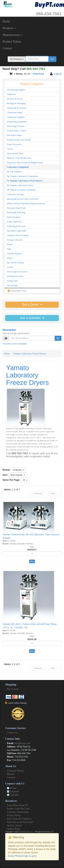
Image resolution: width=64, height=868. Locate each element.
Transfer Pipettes (14, 253)
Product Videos (12, 42)
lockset (10, 267)
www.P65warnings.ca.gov (22, 856)
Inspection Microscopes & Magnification (25, 162)
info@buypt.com (22, 743)
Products (9, 28)
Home (6, 21)
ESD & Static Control (17, 131)
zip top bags (12, 285)
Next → (54, 494)
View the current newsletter (15, 344)
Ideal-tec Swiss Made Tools (19, 158)
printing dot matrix (15, 276)
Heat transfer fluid (15, 153)
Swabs (10, 244)
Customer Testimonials (18, 812)
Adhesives (11, 94)
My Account (13, 689)
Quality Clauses (14, 825)
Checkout (38, 74)
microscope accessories (17, 272)
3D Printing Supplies (16, 90)
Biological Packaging (16, 103)
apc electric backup (15, 263)
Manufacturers (13, 35)
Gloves (10, 149)
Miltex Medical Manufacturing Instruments (26, 203)
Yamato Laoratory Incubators (21, 190)
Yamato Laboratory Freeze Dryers (25, 181)
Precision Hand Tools (16, 208)
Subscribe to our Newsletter (20, 822)
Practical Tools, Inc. (26, 832)
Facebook (13, 792)
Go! (52, 59)
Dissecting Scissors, (16, 126)
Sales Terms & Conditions (19, 819)
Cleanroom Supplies (16, 117)
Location (11, 777)
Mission (11, 774)
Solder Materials (14, 222)
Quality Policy (14, 829)
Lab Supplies (14, 172)
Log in (58, 74)
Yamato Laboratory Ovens (20, 185)
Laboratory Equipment (18, 167)
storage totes (12, 281)
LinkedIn (13, 795)
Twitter (12, 788)
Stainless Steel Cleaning (18, 235)
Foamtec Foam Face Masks (19, 140)
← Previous (37, 494)
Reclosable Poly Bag (16, 212)
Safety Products (14, 217)
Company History (15, 771)
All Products (17, 59)
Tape (9, 249)
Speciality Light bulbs (17, 231)
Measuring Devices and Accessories (23, 199)
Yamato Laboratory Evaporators (23, 176)
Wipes (10, 258)
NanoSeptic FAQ (17, 291)
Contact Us (12, 733)
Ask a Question (32, 318)
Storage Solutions (15, 240)
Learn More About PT (17, 805)
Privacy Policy (14, 815)
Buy (32, 561)
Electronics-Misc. (15, 135)
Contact (7, 48)
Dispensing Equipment (17, 122)
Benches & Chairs (15, 99)
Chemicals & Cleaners (17, 108)
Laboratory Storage (15, 194)
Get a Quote (32, 305)
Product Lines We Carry (18, 809)
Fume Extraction (14, 144)
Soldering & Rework (16, 226)
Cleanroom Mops (15, 112)
